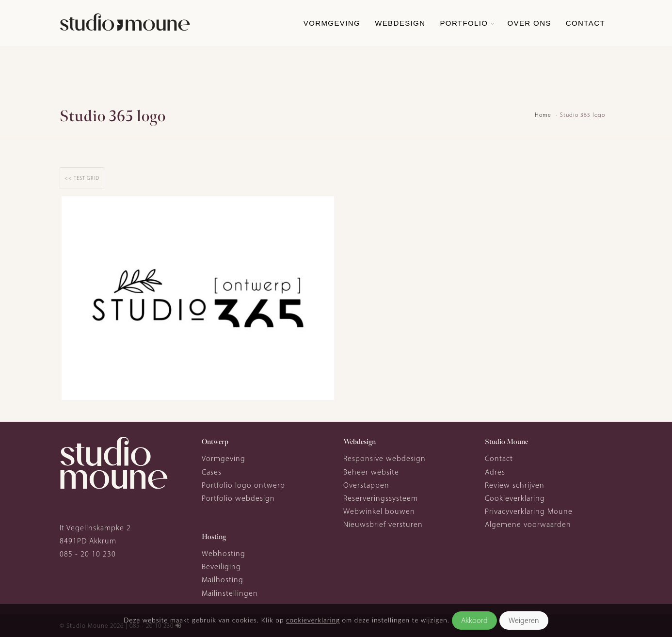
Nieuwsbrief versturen (383, 524)
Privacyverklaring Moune (529, 511)
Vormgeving (332, 23)
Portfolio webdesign (238, 498)
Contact (585, 23)
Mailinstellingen (230, 593)
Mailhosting (223, 580)
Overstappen (366, 485)
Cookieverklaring (515, 498)
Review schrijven (515, 485)
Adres (495, 472)
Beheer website (371, 472)
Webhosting (224, 553)
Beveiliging (221, 566)
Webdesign (400, 23)
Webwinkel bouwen (379, 511)
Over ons (529, 23)
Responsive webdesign (384, 458)
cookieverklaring (313, 620)
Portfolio (464, 23)
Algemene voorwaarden (528, 524)
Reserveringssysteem (381, 498)
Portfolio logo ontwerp (243, 485)
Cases (212, 472)
